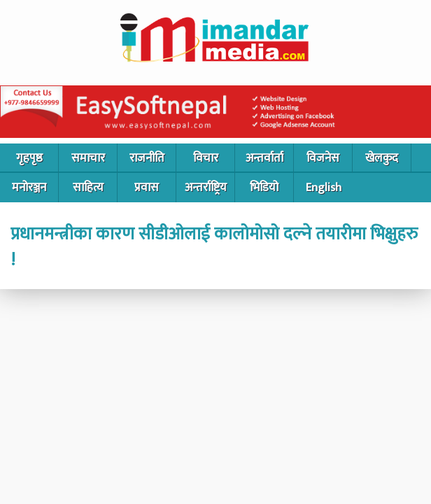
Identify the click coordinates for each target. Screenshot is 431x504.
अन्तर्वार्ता (264, 158)
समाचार (88, 158)
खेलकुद (382, 158)
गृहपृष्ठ (29, 158)
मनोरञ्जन (29, 188)
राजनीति (147, 158)
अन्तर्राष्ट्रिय (206, 188)
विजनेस (323, 158)
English (324, 188)
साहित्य (88, 188)
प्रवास (147, 188)
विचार (206, 158)
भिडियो (264, 188)
